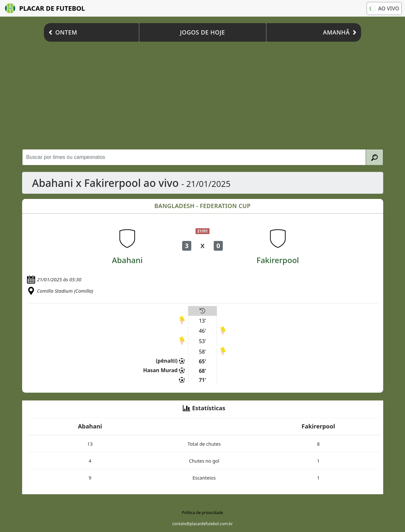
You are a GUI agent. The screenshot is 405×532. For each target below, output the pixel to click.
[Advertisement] (203, 94)
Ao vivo (384, 8)
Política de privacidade (202, 513)
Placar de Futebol (45, 8)
